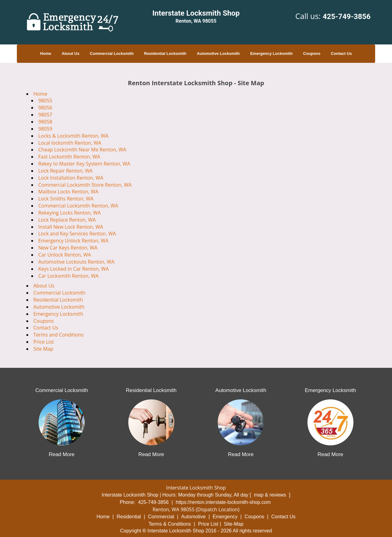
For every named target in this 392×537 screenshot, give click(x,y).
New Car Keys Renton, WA (68, 248)
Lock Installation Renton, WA (71, 178)
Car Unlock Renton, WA (65, 255)
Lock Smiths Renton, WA (66, 199)
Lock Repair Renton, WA (65, 171)
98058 (45, 122)
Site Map (43, 349)
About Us (70, 53)
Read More (62, 454)
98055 (45, 101)
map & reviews (271, 495)
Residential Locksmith (165, 53)
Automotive (194, 517)
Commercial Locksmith (112, 53)
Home (46, 53)
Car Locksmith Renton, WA (68, 276)
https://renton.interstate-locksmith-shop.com (223, 502)
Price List (44, 342)
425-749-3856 (347, 17)
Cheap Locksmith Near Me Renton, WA (82, 150)
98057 (45, 115)
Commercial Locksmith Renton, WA (78, 206)
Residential (129, 517)
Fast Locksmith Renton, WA (69, 157)
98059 (45, 129)
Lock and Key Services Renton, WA (77, 234)
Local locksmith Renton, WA (70, 143)
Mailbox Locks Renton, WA (68, 192)
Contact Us (341, 53)
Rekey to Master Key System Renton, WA (84, 164)
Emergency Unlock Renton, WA (73, 241)
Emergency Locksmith (271, 53)
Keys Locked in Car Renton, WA (73, 269)
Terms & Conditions (170, 524)
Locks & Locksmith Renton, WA (73, 136)
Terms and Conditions (58, 335)
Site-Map (234, 524)
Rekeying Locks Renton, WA (70, 213)
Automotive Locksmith (218, 53)
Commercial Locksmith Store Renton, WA (85, 185)
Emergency (225, 517)
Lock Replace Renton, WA (67, 220)
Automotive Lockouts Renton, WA (76, 262)
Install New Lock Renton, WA (71, 227)
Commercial (161, 517)
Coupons (312, 53)
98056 (45, 108)
